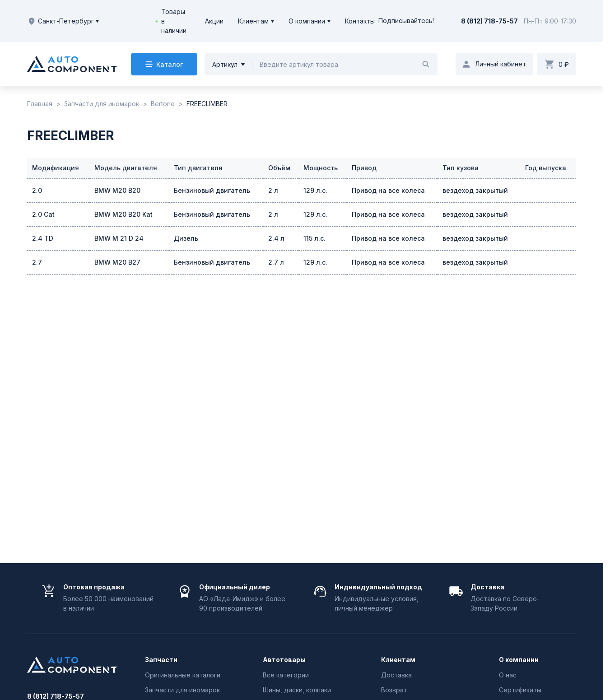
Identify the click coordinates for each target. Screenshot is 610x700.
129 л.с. (315, 190)
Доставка (396, 675)
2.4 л (276, 238)
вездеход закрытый (475, 190)
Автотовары (284, 660)
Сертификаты (520, 690)
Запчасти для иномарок (182, 690)
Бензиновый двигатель (212, 190)
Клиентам (253, 21)
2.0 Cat (43, 214)
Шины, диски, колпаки (297, 690)
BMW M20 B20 (117, 190)
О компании (307, 21)
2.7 (37, 262)
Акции (214, 21)
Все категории (286, 675)
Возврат (394, 690)
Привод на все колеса (388, 190)
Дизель (186, 238)
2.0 (37, 190)
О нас (508, 675)
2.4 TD (43, 238)
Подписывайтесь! (406, 21)
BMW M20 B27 (117, 262)
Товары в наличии (174, 21)
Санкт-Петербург (63, 21)
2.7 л (276, 262)
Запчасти (161, 660)
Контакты (360, 21)
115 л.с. (314, 238)
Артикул (225, 64)
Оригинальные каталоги (183, 675)
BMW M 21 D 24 (119, 238)
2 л (273, 190)
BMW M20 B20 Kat (123, 214)
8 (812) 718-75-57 (489, 21)
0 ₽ (564, 64)
